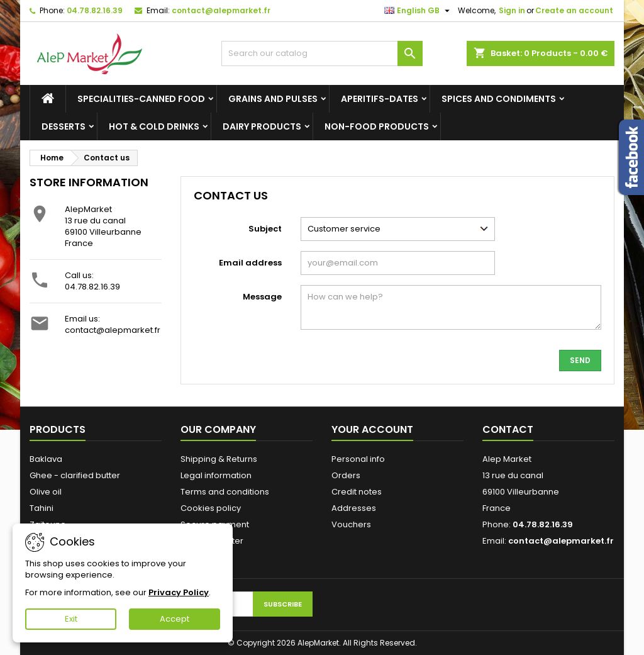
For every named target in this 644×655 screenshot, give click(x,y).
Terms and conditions (225, 492)
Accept (175, 619)
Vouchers (351, 524)
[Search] (322, 53)
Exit (71, 619)
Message (262, 297)
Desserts (64, 126)
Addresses (354, 508)
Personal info (358, 459)
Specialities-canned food (141, 99)
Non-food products (377, 126)
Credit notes (357, 492)
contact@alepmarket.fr (221, 10)
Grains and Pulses (273, 99)
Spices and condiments (499, 99)
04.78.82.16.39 (95, 10)
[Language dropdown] (419, 11)
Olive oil (46, 492)
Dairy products (262, 126)
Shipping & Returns (219, 459)
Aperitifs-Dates (380, 99)
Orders (346, 475)
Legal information (216, 475)
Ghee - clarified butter (75, 475)
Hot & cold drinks (154, 126)
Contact (508, 429)
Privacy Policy (179, 592)
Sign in (512, 10)
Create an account (574, 10)
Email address (250, 263)
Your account (372, 429)
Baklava (46, 459)
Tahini (42, 508)
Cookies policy (211, 508)
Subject (265, 229)
